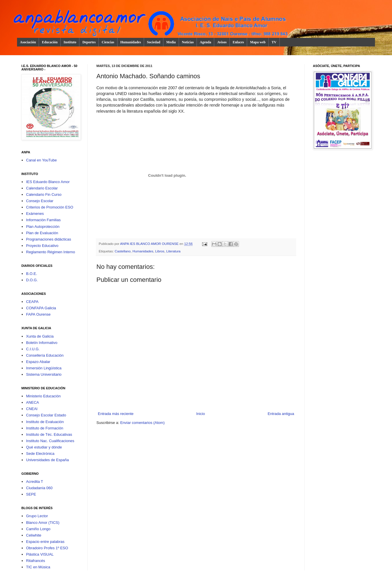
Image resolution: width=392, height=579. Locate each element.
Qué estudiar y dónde (44, 447)
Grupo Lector (37, 516)
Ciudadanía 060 (39, 488)
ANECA (32, 402)
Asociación (28, 42)
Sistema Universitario (44, 374)
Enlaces (238, 42)
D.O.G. (32, 280)
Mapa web (258, 42)
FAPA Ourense (38, 314)
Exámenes (35, 214)
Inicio (201, 414)
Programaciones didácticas (48, 239)
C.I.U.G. (33, 349)
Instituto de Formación (45, 428)
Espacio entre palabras (45, 542)
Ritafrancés (36, 561)
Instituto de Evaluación (45, 422)
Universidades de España (47, 460)
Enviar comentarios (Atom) (142, 423)
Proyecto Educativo (42, 246)
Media (171, 42)
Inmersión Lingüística (44, 368)
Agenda (205, 42)
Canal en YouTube (41, 160)
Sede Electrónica (40, 454)
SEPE (31, 494)
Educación (50, 42)
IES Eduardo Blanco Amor (48, 182)
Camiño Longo (38, 529)
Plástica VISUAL (40, 554)
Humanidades (131, 42)
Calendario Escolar (42, 188)
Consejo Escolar (40, 201)
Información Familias (43, 220)
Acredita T (34, 482)
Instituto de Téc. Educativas (49, 434)
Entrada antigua (281, 414)
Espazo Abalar (38, 362)
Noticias (188, 42)
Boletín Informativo (42, 343)
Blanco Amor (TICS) (43, 523)
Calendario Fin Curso (44, 194)
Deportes (89, 42)
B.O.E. (31, 274)
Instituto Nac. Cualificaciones (50, 441)
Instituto (70, 42)
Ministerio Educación (43, 396)
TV (274, 42)
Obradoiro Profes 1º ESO (47, 548)
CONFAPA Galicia (41, 308)
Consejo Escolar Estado (46, 415)
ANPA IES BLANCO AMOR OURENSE (150, 244)
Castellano (123, 251)
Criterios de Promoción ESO (50, 207)
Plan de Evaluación (42, 233)
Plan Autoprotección (43, 227)
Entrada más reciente (116, 414)
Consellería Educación (45, 355)
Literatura (173, 251)
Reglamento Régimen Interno (51, 252)
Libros (160, 251)
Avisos (222, 42)
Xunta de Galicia (40, 336)
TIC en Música (38, 567)
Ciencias (108, 42)
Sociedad (154, 42)
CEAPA (32, 302)
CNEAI (32, 409)
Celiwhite (34, 535)
